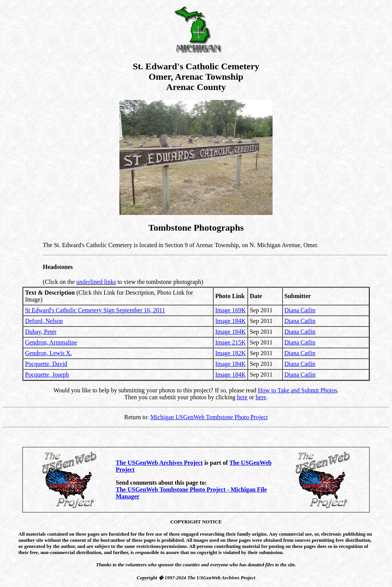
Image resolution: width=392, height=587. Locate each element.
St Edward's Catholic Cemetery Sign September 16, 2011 (95, 310)
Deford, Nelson (44, 321)
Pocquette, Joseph (47, 375)
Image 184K (230, 321)
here (242, 397)
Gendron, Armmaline (51, 342)
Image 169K (230, 310)
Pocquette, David (46, 364)
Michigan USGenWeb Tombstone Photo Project (209, 417)
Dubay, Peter (41, 332)
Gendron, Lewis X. (48, 353)
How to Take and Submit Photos (298, 390)
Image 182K (230, 353)
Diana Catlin (300, 310)
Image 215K (230, 342)
